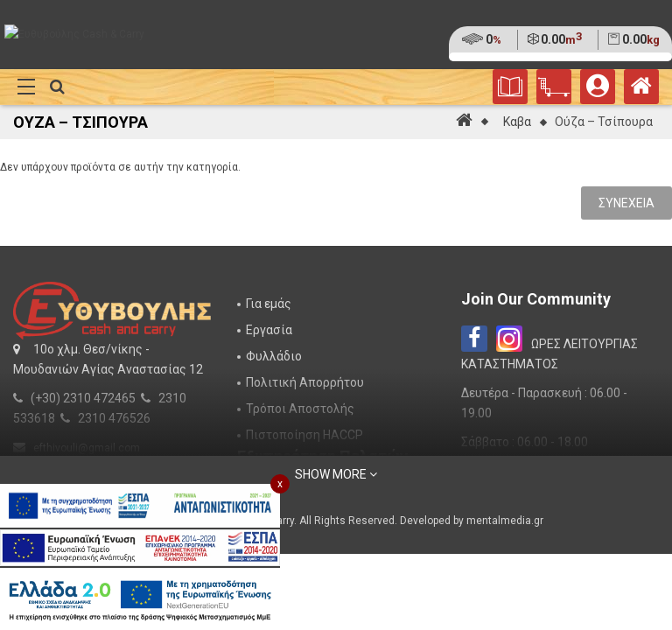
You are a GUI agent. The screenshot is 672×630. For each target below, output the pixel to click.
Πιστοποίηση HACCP (304, 435)
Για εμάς (269, 304)
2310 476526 (114, 418)
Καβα (517, 122)
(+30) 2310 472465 (83, 398)
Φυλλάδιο (274, 356)
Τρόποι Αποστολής (300, 409)
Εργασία (269, 330)
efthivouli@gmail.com (87, 448)
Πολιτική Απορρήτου (305, 382)
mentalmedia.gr (505, 521)
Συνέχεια (626, 203)
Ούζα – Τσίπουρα (604, 122)
